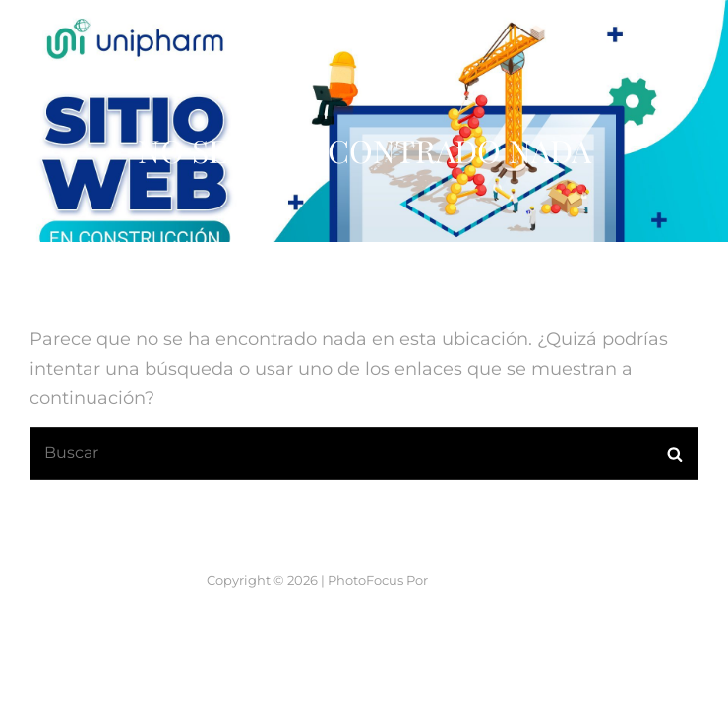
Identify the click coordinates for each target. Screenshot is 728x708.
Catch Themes (477, 580)
